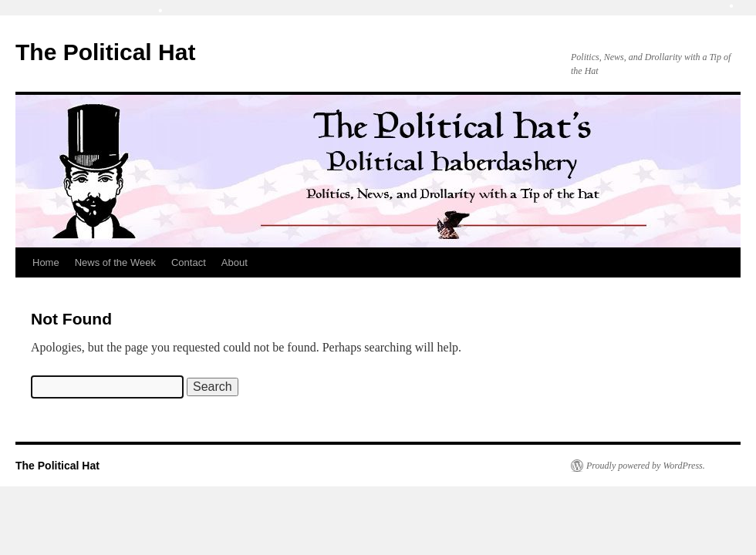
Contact (189, 262)
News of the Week (115, 262)
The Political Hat (105, 52)
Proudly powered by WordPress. (646, 466)
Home (46, 262)
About (235, 262)
